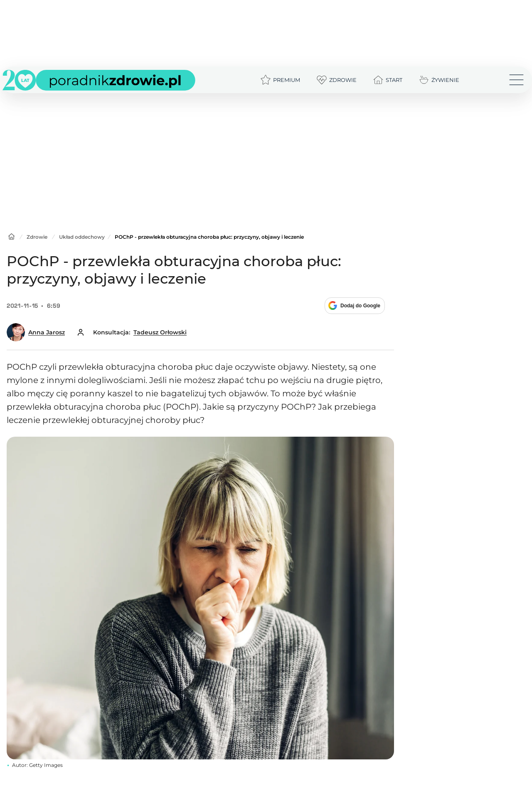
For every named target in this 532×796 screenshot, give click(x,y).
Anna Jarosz (47, 332)
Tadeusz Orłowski (160, 332)
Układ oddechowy (82, 237)
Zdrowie (37, 237)
